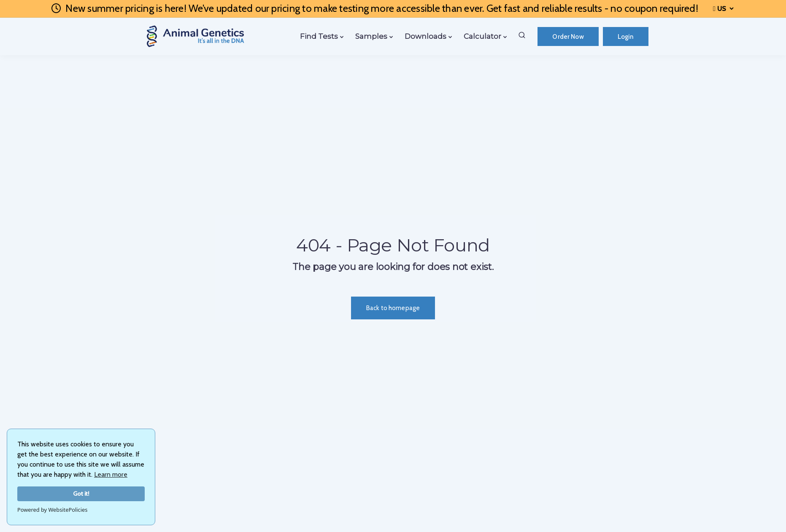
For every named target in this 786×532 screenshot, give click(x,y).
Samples (371, 36)
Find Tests (319, 36)
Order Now (568, 37)
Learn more (111, 474)
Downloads (425, 36)
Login (626, 37)
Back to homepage (393, 308)
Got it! (81, 494)
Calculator (482, 36)
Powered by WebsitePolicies (52, 510)
